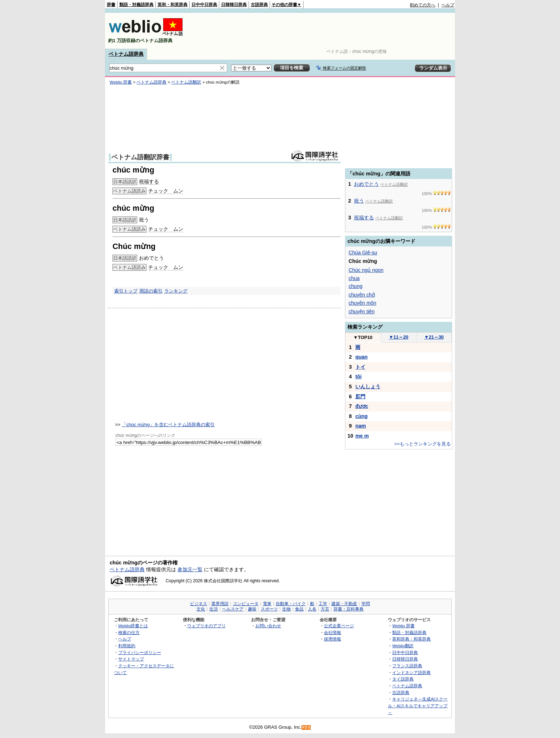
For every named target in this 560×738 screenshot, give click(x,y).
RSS (306, 727)
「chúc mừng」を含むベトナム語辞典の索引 (168, 425)
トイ (360, 367)
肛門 (360, 397)
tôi (359, 377)
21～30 (434, 337)
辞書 (111, 5)
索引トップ (126, 291)
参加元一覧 (190, 569)
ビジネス (199, 604)
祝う (359, 201)
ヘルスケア (233, 609)
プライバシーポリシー (140, 652)
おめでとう (366, 184)
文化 (201, 609)
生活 (214, 609)
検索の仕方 (129, 632)
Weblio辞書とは (133, 626)
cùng (361, 416)
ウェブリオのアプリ (206, 626)
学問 (366, 604)
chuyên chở (362, 295)
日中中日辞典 (204, 5)
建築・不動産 (344, 604)
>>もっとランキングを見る (422, 444)
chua (354, 278)
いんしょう (368, 387)
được (362, 406)
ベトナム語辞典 (126, 54)
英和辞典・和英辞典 (411, 639)
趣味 (252, 609)
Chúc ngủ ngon (366, 270)
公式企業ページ (339, 626)
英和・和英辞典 (172, 5)
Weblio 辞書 (121, 82)
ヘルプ (448, 5)
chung (356, 286)
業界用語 (220, 604)
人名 (312, 609)
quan (361, 357)
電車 (267, 604)
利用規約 (127, 646)
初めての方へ (422, 5)
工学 (323, 604)
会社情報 (332, 632)
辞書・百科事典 (349, 609)
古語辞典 (259, 5)
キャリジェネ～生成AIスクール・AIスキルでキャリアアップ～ (418, 705)
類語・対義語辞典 (136, 5)
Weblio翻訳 (403, 646)
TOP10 (363, 337)
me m (362, 436)
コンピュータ (246, 604)
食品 (299, 609)
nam (361, 426)
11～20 (399, 337)
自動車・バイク (291, 604)
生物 (286, 609)
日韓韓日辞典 (234, 5)
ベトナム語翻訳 (186, 82)
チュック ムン (166, 191)
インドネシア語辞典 (411, 672)
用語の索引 (151, 291)
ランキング (176, 291)
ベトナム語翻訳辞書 (140, 157)
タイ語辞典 (403, 679)
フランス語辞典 (407, 666)
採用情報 (332, 639)
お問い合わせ (268, 626)
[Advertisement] (324, 31)
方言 (325, 609)
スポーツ (269, 609)
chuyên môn (362, 303)
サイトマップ (131, 659)
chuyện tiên (362, 311)
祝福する (149, 181)
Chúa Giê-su (363, 253)
